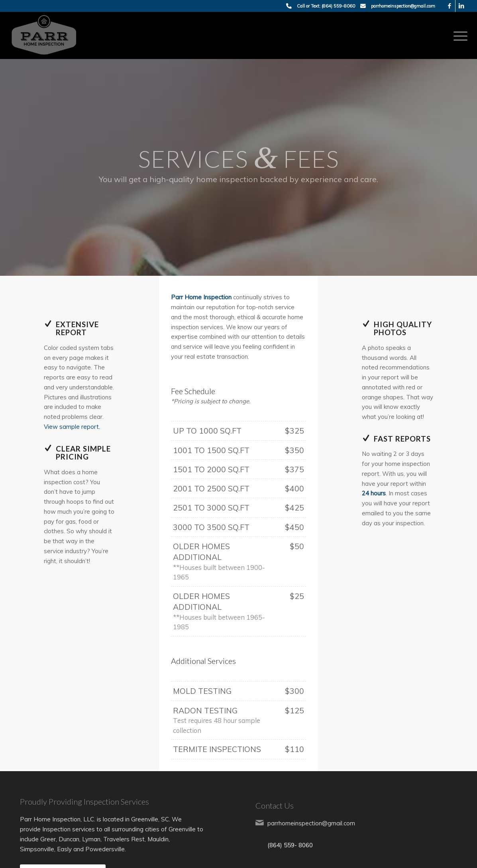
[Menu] (458, 35)
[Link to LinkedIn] (461, 6)
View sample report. (72, 427)
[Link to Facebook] (449, 6)
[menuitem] (458, 35)
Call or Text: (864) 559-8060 (326, 6)
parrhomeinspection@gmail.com (403, 6)
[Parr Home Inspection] (44, 35)
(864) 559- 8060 (290, 845)
